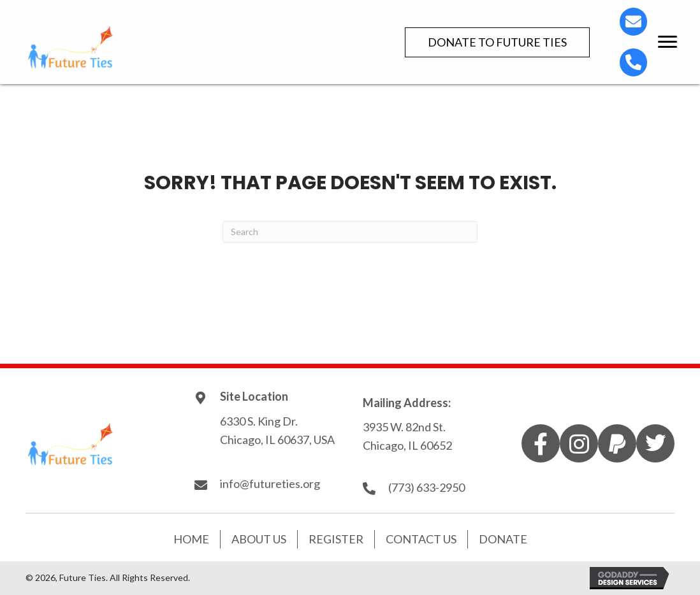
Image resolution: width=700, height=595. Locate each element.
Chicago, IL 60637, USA (278, 440)
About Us (259, 539)
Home (191, 539)
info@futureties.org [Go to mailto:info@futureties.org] (270, 484)
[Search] (350, 232)
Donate (503, 539)
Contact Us (421, 539)
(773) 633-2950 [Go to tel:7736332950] (427, 487)
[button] (497, 42)
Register (336, 539)
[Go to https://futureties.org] (147, 47)
